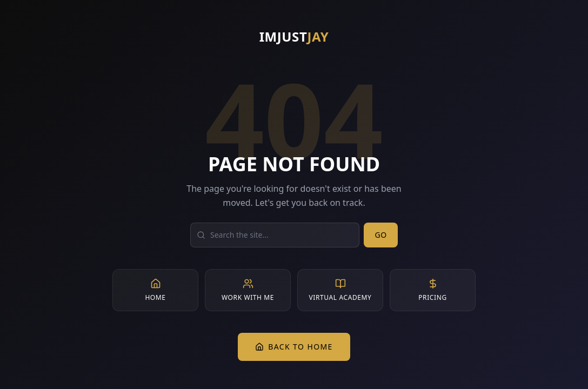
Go (381, 235)
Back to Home (294, 347)
